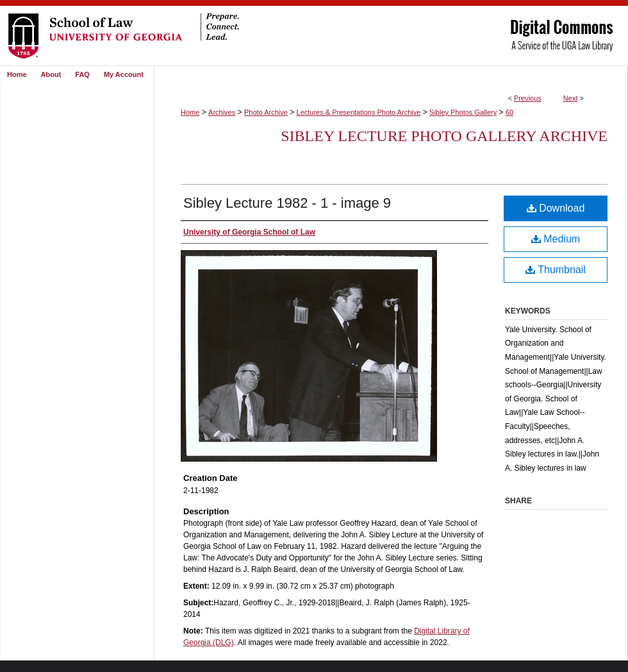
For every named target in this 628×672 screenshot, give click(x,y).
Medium (556, 239)
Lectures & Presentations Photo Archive (359, 112)
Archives (222, 112)
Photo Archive (266, 112)
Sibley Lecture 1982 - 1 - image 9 (287, 203)
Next (571, 98)
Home (190, 112)
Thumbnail (556, 270)
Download (556, 208)
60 (509, 112)
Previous (528, 98)
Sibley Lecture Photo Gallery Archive (444, 136)
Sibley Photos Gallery (463, 112)
